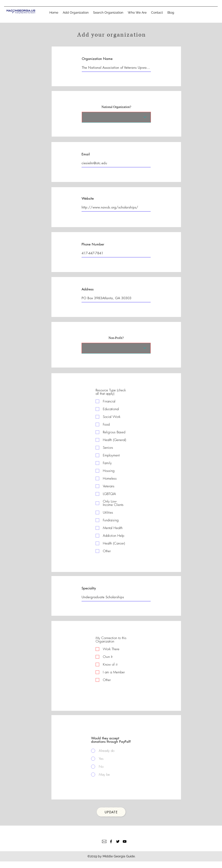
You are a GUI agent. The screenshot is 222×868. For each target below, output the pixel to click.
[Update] (111, 812)
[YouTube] (125, 841)
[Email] (104, 841)
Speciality (89, 588)
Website (88, 198)
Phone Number (93, 244)
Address (88, 289)
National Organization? (116, 107)
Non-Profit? (116, 338)
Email (86, 154)
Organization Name (97, 59)
